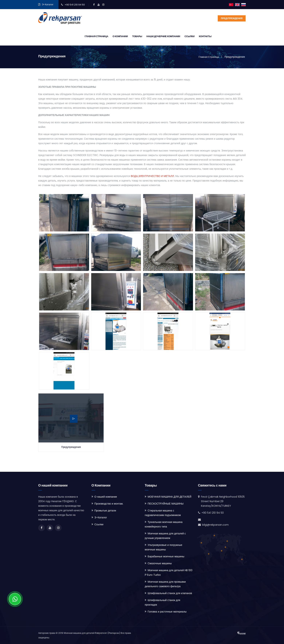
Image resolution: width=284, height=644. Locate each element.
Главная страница (129, 36)
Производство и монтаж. (109, 504)
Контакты (238, 36)
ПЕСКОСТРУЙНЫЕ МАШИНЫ (166, 504)
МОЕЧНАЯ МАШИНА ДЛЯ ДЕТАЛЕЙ (169, 497)
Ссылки (222, 36)
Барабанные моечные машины (166, 556)
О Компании (153, 36)
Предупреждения (232, 18)
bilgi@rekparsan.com (215, 525)
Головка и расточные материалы (167, 612)
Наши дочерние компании (196, 36)
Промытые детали (105, 511)
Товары (170, 36)
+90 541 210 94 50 (75, 5)
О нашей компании (106, 497)
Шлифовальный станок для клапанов (170, 593)
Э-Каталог (48, 4)
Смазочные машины (160, 563)
